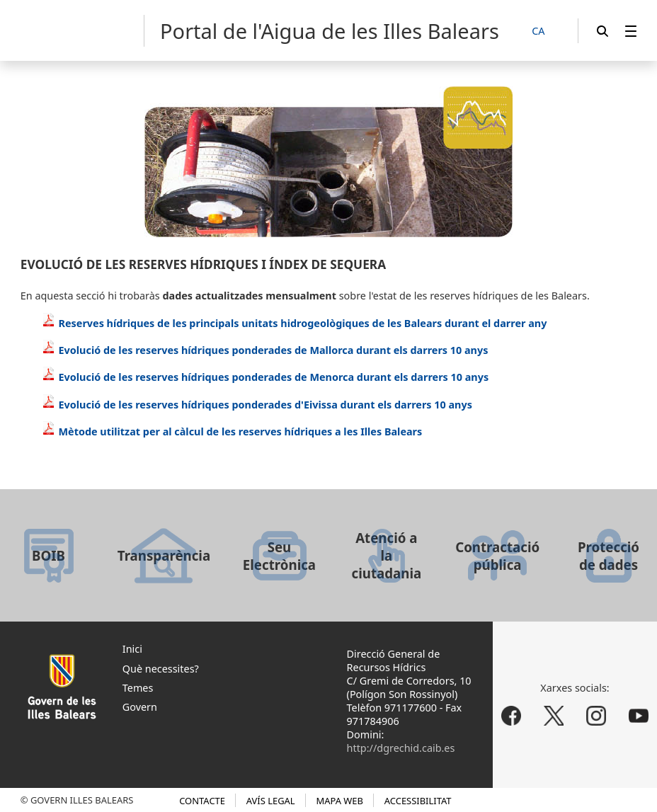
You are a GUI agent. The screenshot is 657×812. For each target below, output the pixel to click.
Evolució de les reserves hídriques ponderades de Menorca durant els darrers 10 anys (265, 377)
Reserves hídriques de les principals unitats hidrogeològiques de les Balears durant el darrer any (295, 323)
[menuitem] (631, 31)
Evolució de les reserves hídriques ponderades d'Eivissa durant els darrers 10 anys (257, 405)
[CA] (546, 32)
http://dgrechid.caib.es (401, 748)
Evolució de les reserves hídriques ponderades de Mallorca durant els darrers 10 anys (265, 350)
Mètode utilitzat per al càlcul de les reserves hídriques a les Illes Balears (232, 431)
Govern (140, 707)
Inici (132, 649)
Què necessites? (161, 669)
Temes (138, 688)
